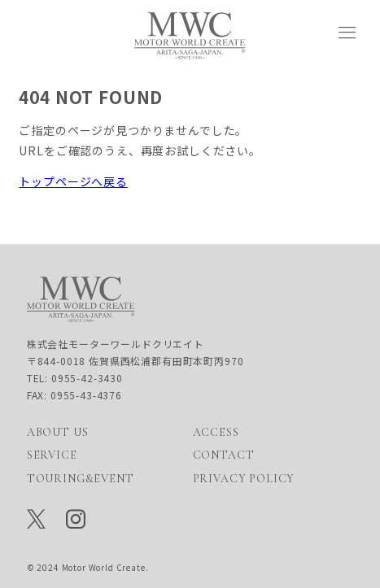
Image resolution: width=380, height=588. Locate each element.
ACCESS (216, 432)
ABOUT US (58, 432)
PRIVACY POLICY (244, 479)
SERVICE (52, 456)
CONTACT (224, 456)
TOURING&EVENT (81, 479)
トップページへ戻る (73, 181)
